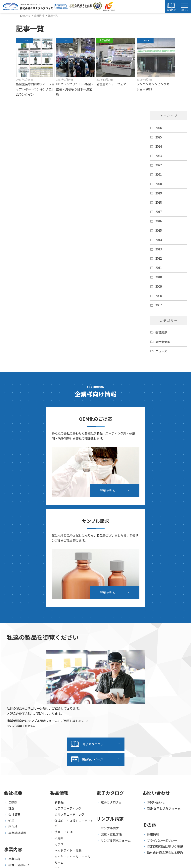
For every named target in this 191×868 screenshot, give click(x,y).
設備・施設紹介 (19, 757)
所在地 (13, 719)
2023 (159, 156)
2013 (159, 249)
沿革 (11, 713)
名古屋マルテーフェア (116, 62)
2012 (159, 258)
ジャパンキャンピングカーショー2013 (156, 65)
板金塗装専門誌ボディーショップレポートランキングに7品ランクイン (35, 67)
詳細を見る (57, 485)
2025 (159, 137)
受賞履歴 (161, 332)
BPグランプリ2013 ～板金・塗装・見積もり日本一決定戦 (75, 67)
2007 (159, 305)
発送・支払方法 (111, 727)
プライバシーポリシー (162, 733)
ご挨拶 (13, 695)
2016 (159, 221)
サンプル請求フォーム (116, 733)
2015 (159, 230)
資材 (58, 761)
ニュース (161, 351)
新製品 (59, 695)
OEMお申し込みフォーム (164, 701)
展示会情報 (163, 342)
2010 (159, 277)
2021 (159, 174)
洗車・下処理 (64, 724)
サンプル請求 (110, 721)
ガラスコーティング (68, 701)
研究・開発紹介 (19, 764)
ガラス (59, 737)
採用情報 (153, 727)
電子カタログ (87, 637)
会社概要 (14, 707)
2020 (159, 184)
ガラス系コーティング (69, 707)
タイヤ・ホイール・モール (72, 749)
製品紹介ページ (87, 652)
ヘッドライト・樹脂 (68, 743)
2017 (159, 212)
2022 (159, 165)
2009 (159, 286)
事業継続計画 (17, 725)
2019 (159, 193)
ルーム (59, 755)
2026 (159, 128)
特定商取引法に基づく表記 (165, 739)
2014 (159, 240)
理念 (11, 701)
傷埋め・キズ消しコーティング (74, 716)
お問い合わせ (156, 695)
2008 (159, 296)
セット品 (61, 767)
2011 (159, 268)
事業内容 (14, 751)
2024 (159, 146)
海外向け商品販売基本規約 (165, 745)
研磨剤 (59, 731)
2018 (159, 202)
